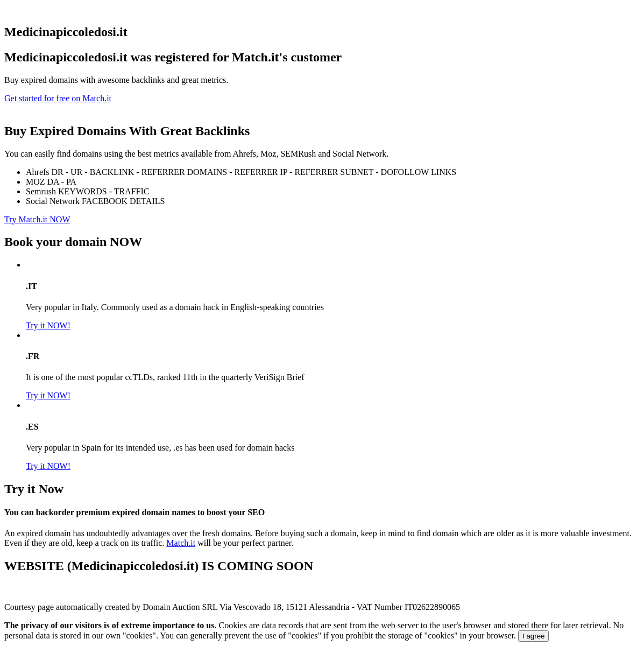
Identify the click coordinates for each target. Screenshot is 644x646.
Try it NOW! (48, 325)
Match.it (181, 543)
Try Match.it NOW (37, 219)
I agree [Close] (534, 636)
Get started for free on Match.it (58, 98)
